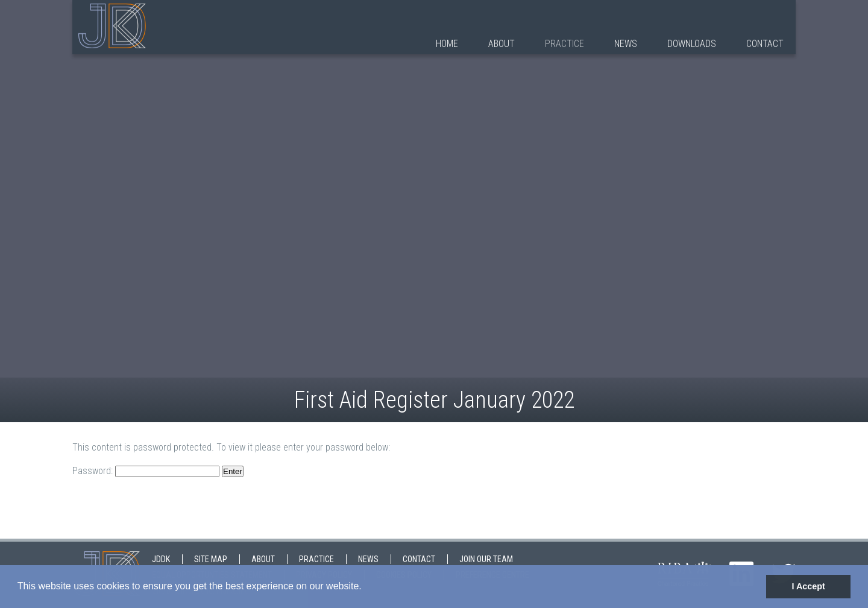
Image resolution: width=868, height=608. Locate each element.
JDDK (161, 559)
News (626, 43)
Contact (765, 43)
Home (447, 43)
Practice (565, 43)
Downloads (692, 43)
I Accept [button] (808, 586)
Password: (146, 471)
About (502, 43)
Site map (211, 559)
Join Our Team (486, 559)
